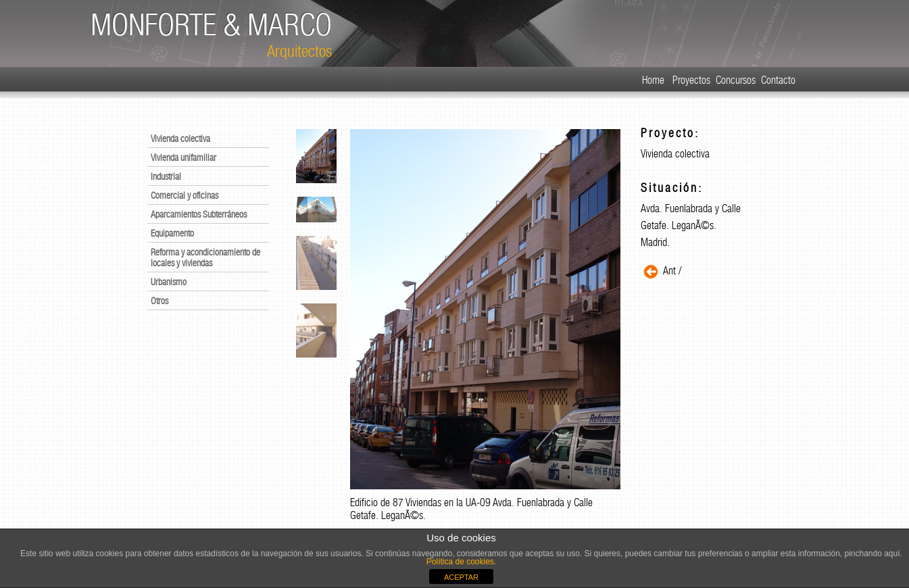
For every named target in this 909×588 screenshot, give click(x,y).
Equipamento (172, 233)
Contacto (778, 80)
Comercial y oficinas (185, 195)
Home (653, 80)
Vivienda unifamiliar (183, 157)
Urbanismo (169, 282)
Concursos (736, 80)
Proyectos (691, 80)
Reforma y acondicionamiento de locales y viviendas (205, 258)
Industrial (166, 176)
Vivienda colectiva (180, 139)
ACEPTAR (461, 577)
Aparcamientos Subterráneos (199, 214)
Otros (159, 301)
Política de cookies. (461, 562)
